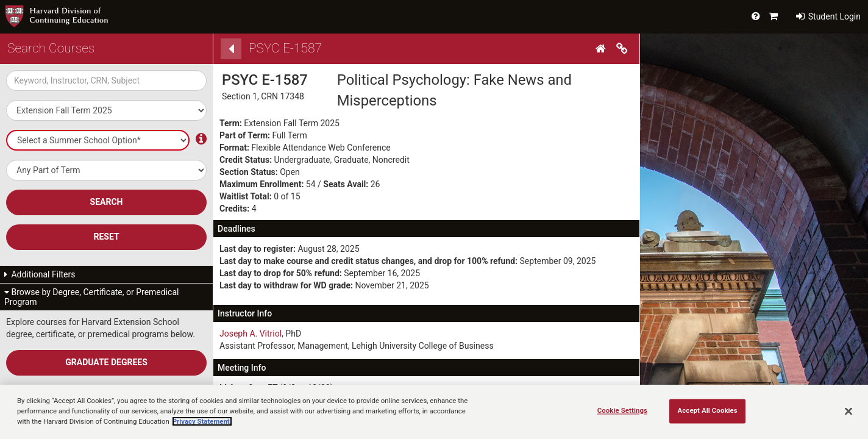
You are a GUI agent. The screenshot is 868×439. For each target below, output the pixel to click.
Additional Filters (40, 274)
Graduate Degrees (106, 362)
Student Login (828, 16)
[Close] (848, 411)
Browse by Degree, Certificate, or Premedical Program (91, 297)
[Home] (602, 49)
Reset (106, 237)
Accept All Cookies (708, 410)
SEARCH (107, 202)
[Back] (231, 49)
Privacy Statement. (202, 421)
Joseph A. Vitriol (251, 334)
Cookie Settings (622, 410)
